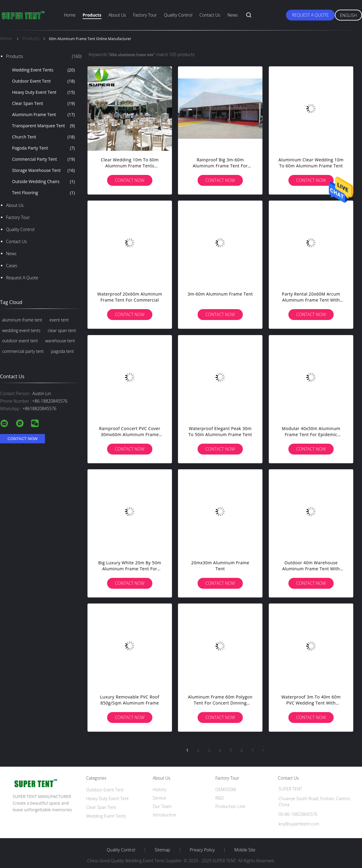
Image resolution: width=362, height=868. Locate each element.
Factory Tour (145, 15)
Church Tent (43, 137)
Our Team (162, 806)
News (233, 15)
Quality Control (178, 15)
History (159, 789)
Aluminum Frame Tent (43, 115)
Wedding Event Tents (43, 70)
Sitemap (162, 850)
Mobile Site (245, 850)
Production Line (230, 806)
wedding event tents (21, 330)
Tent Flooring (43, 193)
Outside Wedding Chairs (43, 182)
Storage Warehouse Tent (43, 170)
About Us (117, 15)
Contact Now (130, 180)
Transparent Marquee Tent (43, 126)
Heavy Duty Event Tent (43, 92)
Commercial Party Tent (43, 159)
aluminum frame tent (22, 320)
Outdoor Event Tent (43, 81)
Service (159, 798)
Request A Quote (310, 15)
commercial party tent (23, 351)
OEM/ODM (226, 789)
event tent (59, 320)
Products (92, 15)
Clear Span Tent (43, 103)
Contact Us (210, 15)
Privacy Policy (202, 850)
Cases (12, 266)
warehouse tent (60, 341)
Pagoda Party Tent (43, 148)
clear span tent (62, 330)
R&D (220, 798)
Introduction (164, 815)
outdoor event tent (20, 341)
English (348, 15)
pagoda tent (62, 351)
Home (70, 15)
